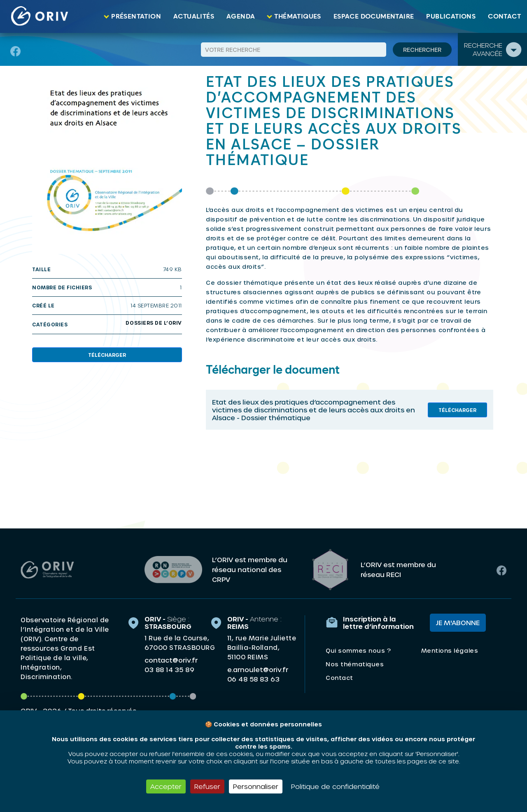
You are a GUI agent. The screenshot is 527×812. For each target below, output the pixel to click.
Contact (504, 16)
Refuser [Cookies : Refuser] (207, 786)
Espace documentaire (374, 16)
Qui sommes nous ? (358, 650)
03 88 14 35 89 (169, 670)
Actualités (194, 16)
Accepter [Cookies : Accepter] (166, 786)
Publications (451, 16)
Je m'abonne (458, 622)
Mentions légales (450, 650)
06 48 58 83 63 (253, 679)
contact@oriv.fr (171, 660)
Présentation (136, 16)
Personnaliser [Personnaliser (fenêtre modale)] (256, 786)
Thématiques (297, 16)
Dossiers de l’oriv (154, 323)
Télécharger (107, 355)
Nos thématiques (355, 664)
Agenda (241, 16)
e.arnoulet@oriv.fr (258, 669)
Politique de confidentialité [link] (335, 786)
